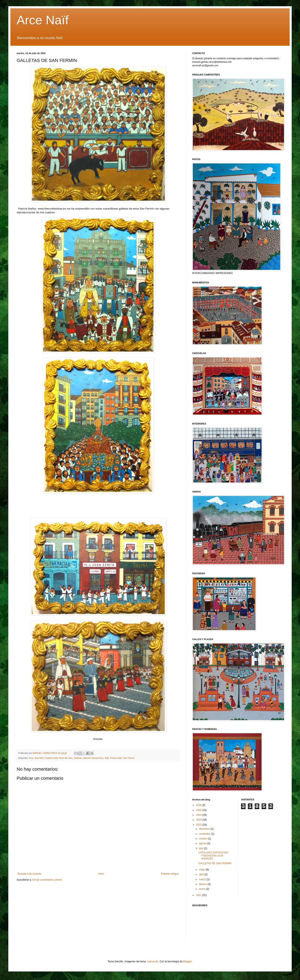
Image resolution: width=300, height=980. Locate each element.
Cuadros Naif (51, 758)
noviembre (205, 834)
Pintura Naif (116, 758)
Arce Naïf (43, 20)
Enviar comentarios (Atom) (47, 880)
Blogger (187, 961)
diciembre (205, 829)
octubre (203, 839)
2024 (199, 815)
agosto (203, 843)
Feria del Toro (66, 758)
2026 (199, 805)
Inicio (101, 874)
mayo (202, 870)
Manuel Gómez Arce (93, 758)
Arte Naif (39, 758)
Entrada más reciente (30, 874)
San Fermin (129, 758)
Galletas (78, 758)
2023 (199, 820)
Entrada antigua (170, 874)
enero (203, 889)
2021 (199, 895)
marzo (203, 879)
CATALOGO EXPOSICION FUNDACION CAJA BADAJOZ (213, 856)
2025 (199, 810)
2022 (199, 825)
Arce (31, 758)
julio (202, 848)
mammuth (153, 961)
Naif (107, 758)
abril (202, 874)
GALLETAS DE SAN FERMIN (215, 863)
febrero (203, 884)
